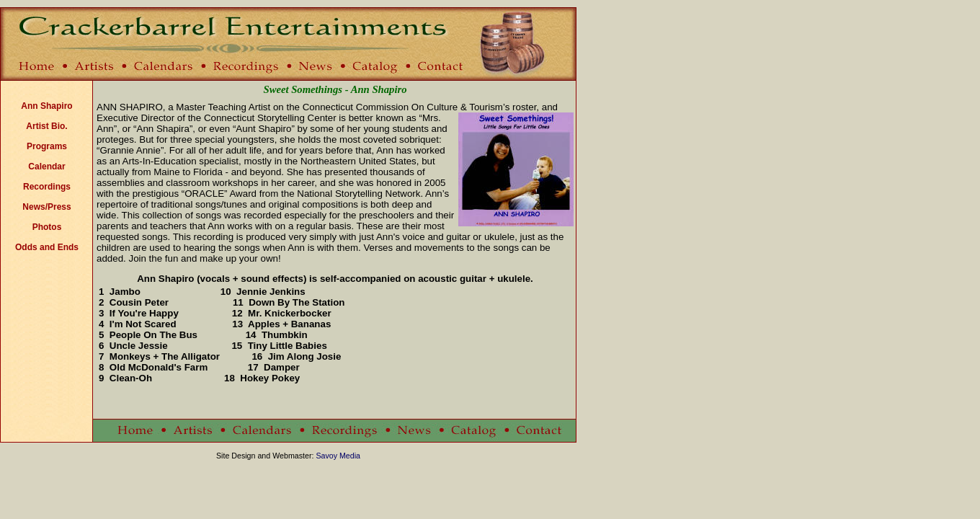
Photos (47, 227)
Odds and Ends (47, 247)
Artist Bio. (46, 126)
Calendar (46, 167)
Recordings (47, 187)
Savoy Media (338, 456)
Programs (47, 146)
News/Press (46, 207)
